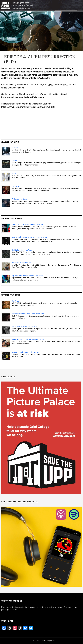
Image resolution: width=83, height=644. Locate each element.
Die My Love (16, 301)
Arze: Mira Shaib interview (21, 263)
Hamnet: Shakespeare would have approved (28, 314)
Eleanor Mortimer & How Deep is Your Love (27, 224)
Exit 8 (14, 173)
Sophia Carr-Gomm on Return (22, 250)
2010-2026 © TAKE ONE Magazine (41, 641)
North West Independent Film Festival (25, 352)
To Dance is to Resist (20, 199)
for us (74, 607)
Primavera (15, 186)
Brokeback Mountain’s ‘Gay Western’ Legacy (28, 339)
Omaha (14, 161)
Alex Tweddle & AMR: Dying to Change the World (29, 237)
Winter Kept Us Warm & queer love (24, 327)
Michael (15, 148)
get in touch (12, 610)
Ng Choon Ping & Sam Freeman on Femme (27, 276)
